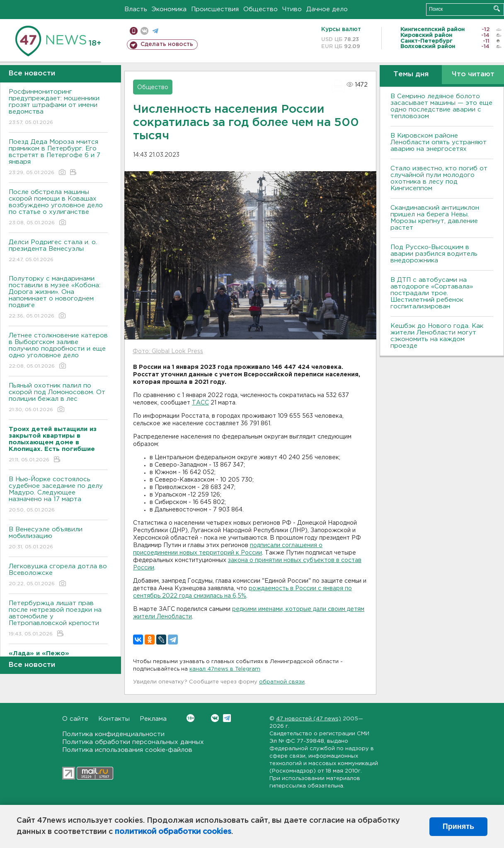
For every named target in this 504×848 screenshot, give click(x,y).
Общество (260, 9)
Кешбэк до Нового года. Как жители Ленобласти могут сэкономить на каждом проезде (437, 336)
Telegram (227, 718)
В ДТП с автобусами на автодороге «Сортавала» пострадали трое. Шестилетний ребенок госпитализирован (432, 293)
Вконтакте (190, 718)
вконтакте (144, 31)
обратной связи (282, 682)
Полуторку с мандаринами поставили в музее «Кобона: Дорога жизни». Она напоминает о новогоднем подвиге (58, 298)
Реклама (153, 719)
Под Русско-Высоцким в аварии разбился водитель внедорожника (434, 254)
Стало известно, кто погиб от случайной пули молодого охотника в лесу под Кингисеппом (439, 178)
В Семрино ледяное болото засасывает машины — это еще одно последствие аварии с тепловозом (441, 106)
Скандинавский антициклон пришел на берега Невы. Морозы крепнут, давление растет (435, 218)
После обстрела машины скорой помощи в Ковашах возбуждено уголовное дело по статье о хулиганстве (58, 208)
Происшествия (215, 9)
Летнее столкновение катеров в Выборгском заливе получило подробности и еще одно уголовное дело (58, 351)
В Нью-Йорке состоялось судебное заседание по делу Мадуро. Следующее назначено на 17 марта (58, 495)
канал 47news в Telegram (225, 669)
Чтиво (292, 9)
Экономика (169, 9)
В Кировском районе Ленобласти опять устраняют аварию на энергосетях (439, 142)
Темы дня (411, 74)
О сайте (75, 719)
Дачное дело (327, 9)
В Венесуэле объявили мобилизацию (58, 539)
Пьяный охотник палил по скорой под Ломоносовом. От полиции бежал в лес (58, 398)
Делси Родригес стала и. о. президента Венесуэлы (58, 251)
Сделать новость (167, 44)
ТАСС (200, 403)
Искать (497, 8)
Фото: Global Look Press (168, 351)
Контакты (114, 719)
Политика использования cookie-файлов (127, 750)
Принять (458, 826)
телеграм (155, 31)
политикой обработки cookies (173, 832)
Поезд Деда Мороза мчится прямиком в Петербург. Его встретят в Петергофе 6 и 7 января (58, 158)
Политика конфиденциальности (113, 734)
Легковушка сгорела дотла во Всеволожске (58, 575)
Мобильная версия (134, 31)
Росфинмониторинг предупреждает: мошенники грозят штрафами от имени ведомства (58, 108)
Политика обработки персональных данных (133, 742)
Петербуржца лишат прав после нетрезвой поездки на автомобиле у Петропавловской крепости (58, 619)
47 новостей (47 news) (309, 719)
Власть (136, 9)
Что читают (473, 74)
